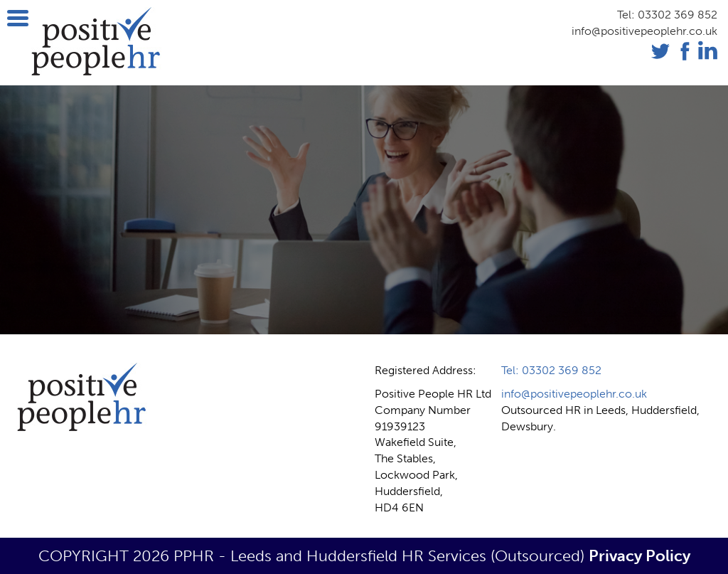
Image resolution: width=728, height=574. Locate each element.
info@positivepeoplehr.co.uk (644, 31)
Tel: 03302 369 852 (667, 15)
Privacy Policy (639, 556)
